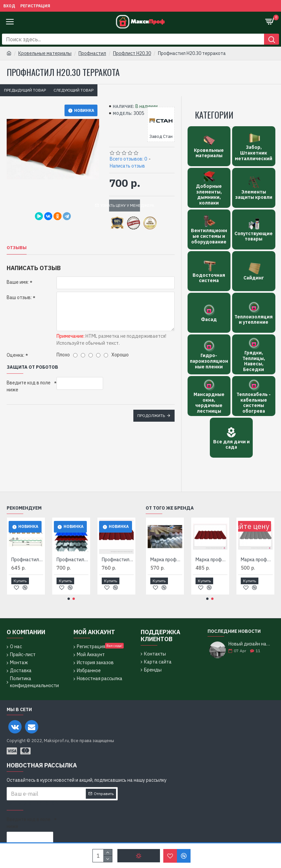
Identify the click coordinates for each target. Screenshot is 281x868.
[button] (69, 599)
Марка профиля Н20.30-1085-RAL (211, 560)
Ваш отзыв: (19, 297)
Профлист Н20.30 (132, 53)
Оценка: (15, 355)
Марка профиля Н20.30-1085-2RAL (166, 560)
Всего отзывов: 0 (128, 159)
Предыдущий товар (25, 90)
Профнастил (92, 53)
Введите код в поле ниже (29, 386)
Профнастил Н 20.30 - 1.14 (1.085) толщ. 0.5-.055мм (27, 560)
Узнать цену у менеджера (125, 205)
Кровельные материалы (45, 53)
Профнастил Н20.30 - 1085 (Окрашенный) (118, 560)
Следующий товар (73, 90)
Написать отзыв (127, 166)
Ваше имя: (18, 282)
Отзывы (17, 248)
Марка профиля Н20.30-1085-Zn (257, 560)
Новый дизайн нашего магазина (249, 644)
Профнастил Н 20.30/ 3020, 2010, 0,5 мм (72, 560)
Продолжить (151, 416)
